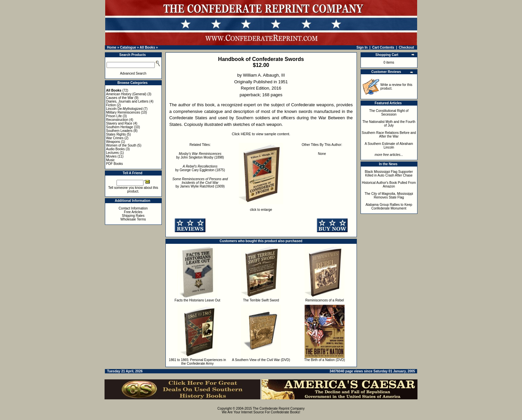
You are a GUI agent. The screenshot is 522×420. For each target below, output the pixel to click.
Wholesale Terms (133, 219)
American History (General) (126, 94)
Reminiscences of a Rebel (325, 300)
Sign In (362, 47)
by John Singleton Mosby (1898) (200, 156)
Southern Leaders (120, 131)
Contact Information (133, 208)
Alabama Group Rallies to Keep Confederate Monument (389, 207)
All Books (147, 47)
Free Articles (133, 212)
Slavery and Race (119, 123)
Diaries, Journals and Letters (127, 101)
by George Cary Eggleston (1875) (200, 168)
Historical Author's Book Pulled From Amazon (389, 185)
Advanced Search (133, 73)
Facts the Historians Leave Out (197, 300)
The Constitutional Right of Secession (389, 113)
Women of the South (121, 145)
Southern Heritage (120, 127)
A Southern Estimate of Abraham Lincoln (389, 146)
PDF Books (115, 164)
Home (112, 47)
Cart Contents (383, 47)
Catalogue (128, 47)
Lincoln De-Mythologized (125, 109)
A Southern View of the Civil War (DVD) (261, 360)
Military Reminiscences (123, 112)
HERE (246, 134)
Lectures (113, 153)
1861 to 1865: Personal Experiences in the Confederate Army (197, 362)
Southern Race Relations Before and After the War (389, 135)
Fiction (111, 105)
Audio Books (116, 149)
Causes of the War (120, 98)
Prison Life (114, 116)
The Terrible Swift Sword (261, 300)
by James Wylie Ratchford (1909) (200, 183)
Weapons (113, 142)
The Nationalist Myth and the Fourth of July (389, 124)
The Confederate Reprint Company (279, 409)
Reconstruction (117, 120)
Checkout (406, 47)
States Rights (116, 134)
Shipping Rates (133, 216)
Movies (112, 156)
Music (111, 160)
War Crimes (115, 138)
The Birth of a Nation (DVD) (325, 360)
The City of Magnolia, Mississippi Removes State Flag (389, 196)
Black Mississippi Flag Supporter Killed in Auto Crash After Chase (389, 174)
